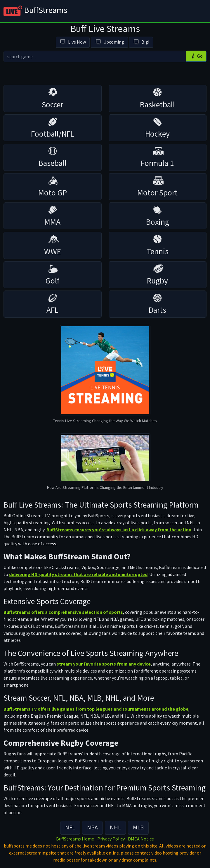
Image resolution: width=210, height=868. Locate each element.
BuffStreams (35, 11)
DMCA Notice (141, 839)
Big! (141, 42)
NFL (70, 827)
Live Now (73, 42)
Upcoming (109, 42)
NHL (115, 827)
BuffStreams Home (75, 839)
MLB (138, 827)
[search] (95, 56)
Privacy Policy (111, 839)
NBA (92, 827)
